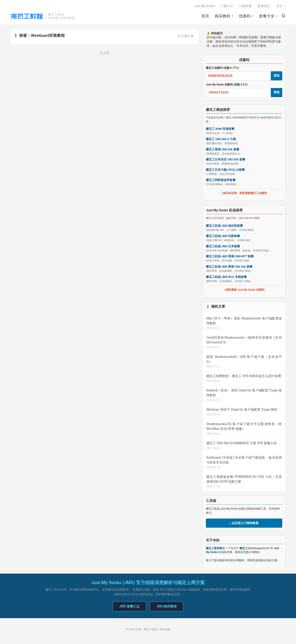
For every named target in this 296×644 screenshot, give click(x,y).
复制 (277, 76)
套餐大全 (267, 16)
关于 (279, 6)
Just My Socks (204, 6)
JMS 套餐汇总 (129, 606)
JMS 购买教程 (167, 606)
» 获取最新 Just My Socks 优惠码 (244, 290)
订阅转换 (245, 6)
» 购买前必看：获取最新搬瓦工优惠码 (244, 193)
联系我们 (264, 6)
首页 (205, 16)
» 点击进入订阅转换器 (244, 523)
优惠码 (245, 16)
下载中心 (227, 6)
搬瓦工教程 (27, 16)
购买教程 (223, 16)
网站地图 (165, 629)
